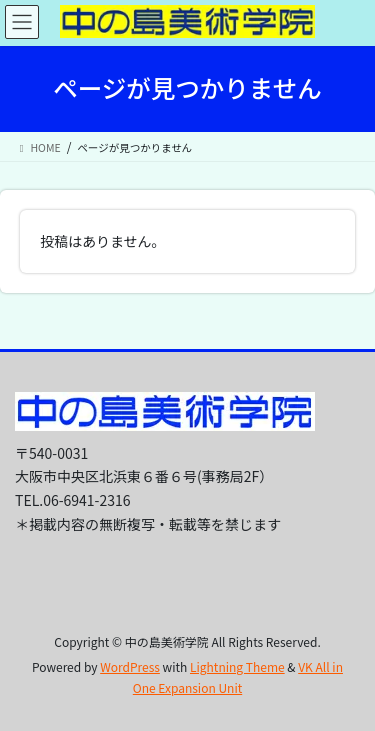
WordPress (130, 666)
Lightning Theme (237, 666)
